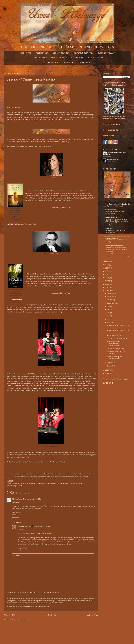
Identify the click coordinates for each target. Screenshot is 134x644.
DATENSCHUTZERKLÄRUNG (47, 603)
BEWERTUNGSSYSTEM (83, 53)
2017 (107, 287)
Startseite (52, 615)
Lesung (59, 483)
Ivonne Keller (51, 483)
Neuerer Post (10, 615)
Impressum (53, 62)
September (111, 303)
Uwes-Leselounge (24, 526)
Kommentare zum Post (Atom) (22, 620)
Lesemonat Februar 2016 (115, 349)
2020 (107, 278)
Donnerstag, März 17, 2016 (32, 499)
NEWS (101, 58)
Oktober (110, 300)
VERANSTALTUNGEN (85, 58)
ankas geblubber (111, 217)
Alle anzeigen (127, 256)
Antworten (16, 518)
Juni (109, 313)
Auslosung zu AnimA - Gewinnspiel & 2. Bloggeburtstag (114, 343)
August (110, 306)
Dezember (111, 293)
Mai (108, 316)
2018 (107, 284)
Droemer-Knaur (65, 207)
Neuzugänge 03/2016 (114, 335)
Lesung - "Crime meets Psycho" (117, 338)
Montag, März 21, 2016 (42, 526)
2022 (107, 271)
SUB (53, 58)
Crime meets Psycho (19, 483)
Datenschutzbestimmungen (76, 62)
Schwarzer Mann (76, 483)
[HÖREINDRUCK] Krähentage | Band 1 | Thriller (115, 231)
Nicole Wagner (17, 499)
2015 (107, 370)
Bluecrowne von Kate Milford (115, 212)
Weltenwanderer (113, 160)
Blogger (79, 629)
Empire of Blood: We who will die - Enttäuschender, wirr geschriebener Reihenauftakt (117, 249)
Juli (108, 309)
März (109, 322)
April (109, 319)
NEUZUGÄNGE (41, 58)
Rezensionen (42, 53)
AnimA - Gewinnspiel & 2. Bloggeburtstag (115, 358)
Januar (110, 366)
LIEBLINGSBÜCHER (61, 53)
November (111, 297)
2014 (107, 373)
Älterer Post (93, 615)
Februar (110, 363)
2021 (107, 274)
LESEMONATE (25, 53)
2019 (107, 281)
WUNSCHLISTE (65, 58)
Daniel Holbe (31, 483)
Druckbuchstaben (112, 238)
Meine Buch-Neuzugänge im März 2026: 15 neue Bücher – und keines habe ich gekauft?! (117, 221)
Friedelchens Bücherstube (115, 246)
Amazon (54, 178)
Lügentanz (66, 483)
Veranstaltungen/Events (15, 486)
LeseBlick (109, 229)
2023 (107, 268)
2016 (107, 291)
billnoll (65, 629)
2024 (107, 265)
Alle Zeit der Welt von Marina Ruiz (116, 240)
